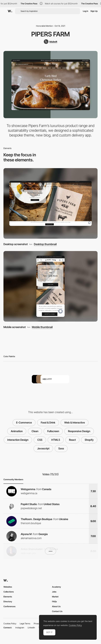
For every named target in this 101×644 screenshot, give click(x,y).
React (72, 440)
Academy (56, 587)
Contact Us (57, 611)
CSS (40, 440)
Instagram (20, 628)
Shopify (89, 440)
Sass (61, 448)
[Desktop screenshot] (50, 203)
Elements (8, 597)
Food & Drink (48, 423)
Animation (17, 431)
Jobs (54, 592)
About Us (56, 606)
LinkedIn (31, 628)
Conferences (9, 606)
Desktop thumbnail (45, 244)
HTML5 (56, 440)
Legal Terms (25, 623)
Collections (9, 592)
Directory (8, 601)
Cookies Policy (10, 623)
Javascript (43, 448)
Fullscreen (53, 431)
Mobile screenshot (15, 327)
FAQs (54, 601)
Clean (35, 431)
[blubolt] (50, 42)
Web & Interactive (75, 423)
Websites (8, 587)
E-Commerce (24, 423)
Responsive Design (79, 431)
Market (55, 597)
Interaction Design (18, 440)
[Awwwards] (10, 11)
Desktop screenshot (16, 244)
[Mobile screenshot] (50, 286)
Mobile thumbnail (42, 327)
